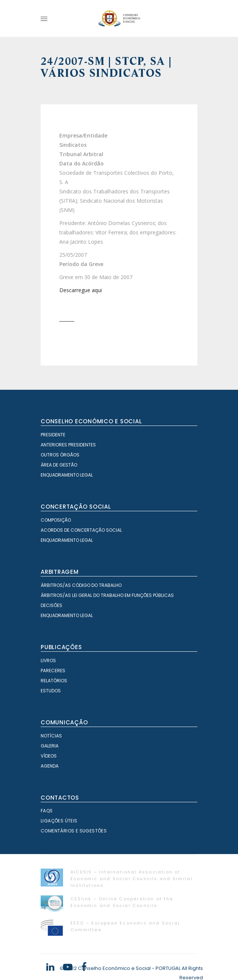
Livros (48, 660)
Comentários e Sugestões (74, 831)
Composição (56, 520)
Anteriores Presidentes (68, 445)
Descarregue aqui (81, 290)
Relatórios (54, 681)
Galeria (50, 746)
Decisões (51, 605)
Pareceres (53, 671)
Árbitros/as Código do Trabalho (81, 585)
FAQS (47, 811)
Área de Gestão (59, 465)
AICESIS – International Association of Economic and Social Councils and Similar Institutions (132, 879)
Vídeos (49, 756)
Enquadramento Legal (67, 475)
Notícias (51, 736)
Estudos (51, 691)
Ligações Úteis (59, 821)
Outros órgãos (60, 455)
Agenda (50, 766)
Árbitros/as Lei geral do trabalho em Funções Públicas (107, 595)
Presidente (53, 435)
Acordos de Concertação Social (81, 530)
